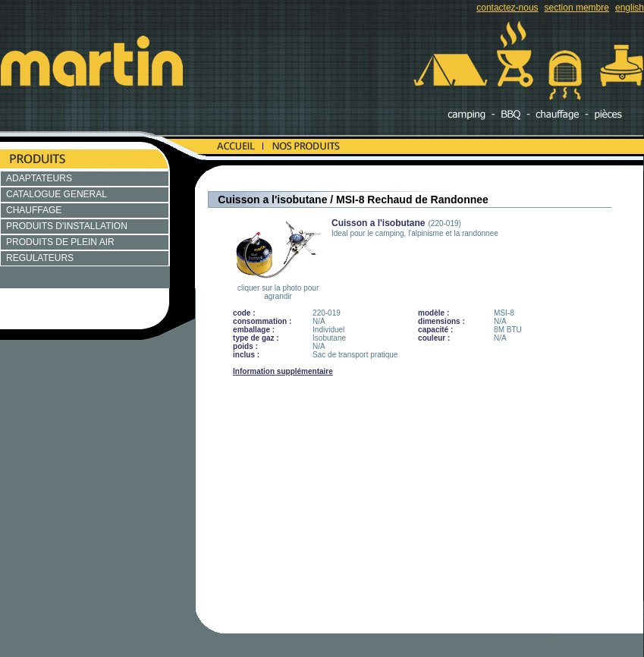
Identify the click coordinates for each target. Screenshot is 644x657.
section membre (577, 8)
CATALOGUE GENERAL (57, 194)
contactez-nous (507, 8)
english (630, 8)
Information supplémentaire (283, 371)
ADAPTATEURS (39, 178)
